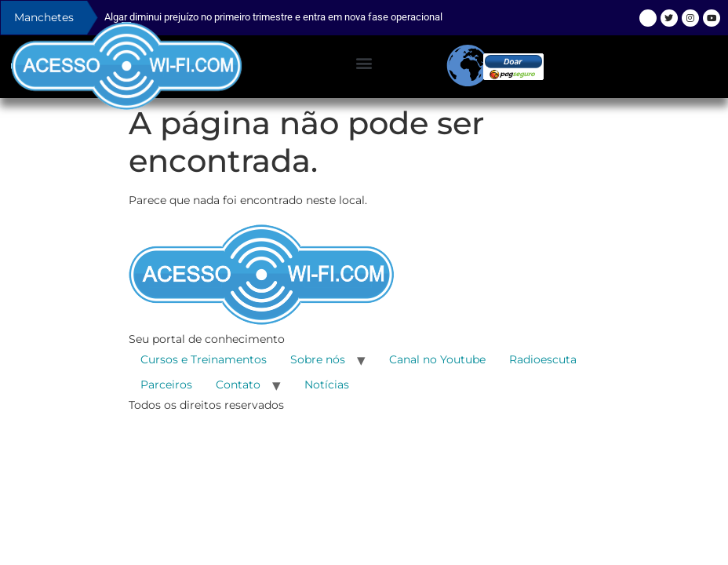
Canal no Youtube (437, 359)
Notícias (327, 385)
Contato (238, 385)
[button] (364, 63)
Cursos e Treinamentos (204, 359)
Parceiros (166, 385)
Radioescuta (543, 359)
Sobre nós (318, 359)
